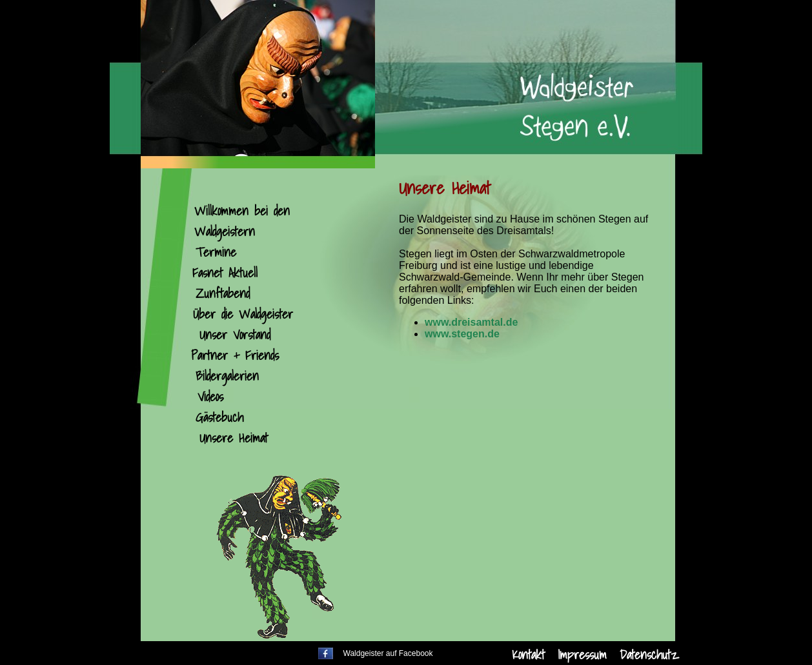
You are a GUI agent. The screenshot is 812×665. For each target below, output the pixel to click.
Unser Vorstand (235, 335)
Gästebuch (219, 417)
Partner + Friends (235, 355)
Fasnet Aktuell (225, 273)
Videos (210, 397)
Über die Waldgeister (243, 314)
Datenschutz (649, 655)
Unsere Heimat (234, 438)
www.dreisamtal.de (471, 322)
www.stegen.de (462, 334)
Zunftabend (223, 293)
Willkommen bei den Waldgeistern (242, 221)
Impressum (582, 655)
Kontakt (528, 655)
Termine (216, 252)
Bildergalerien (227, 376)
